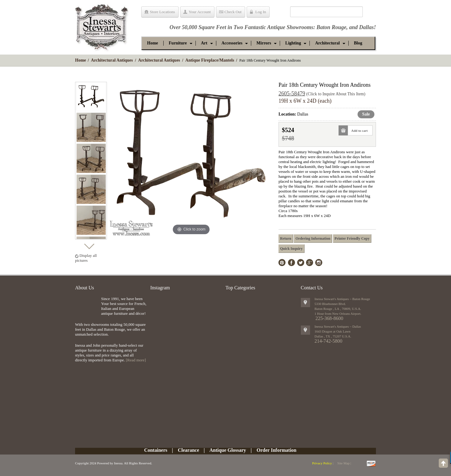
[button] (178, 43)
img (87, 306)
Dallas (366, 27)
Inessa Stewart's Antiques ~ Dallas (338, 326)
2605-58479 (292, 93)
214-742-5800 (329, 341)
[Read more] (136, 360)
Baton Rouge (332, 27)
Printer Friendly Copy (352, 238)
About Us (85, 288)
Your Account (200, 12)
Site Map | (344, 463)
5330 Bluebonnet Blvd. (330, 304)
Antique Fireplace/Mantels (210, 60)
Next (89, 245)
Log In (261, 12)
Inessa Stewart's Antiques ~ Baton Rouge (342, 299)
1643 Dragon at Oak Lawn (333, 331)
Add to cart (358, 130)
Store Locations (162, 12)
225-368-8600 (330, 318)
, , (333, 336)
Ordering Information (313, 238)
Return (286, 238)
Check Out (233, 12)
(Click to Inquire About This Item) (336, 94)
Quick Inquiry (291, 249)
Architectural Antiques (112, 60)
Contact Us (312, 288)
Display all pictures (86, 258)
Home (81, 60)
